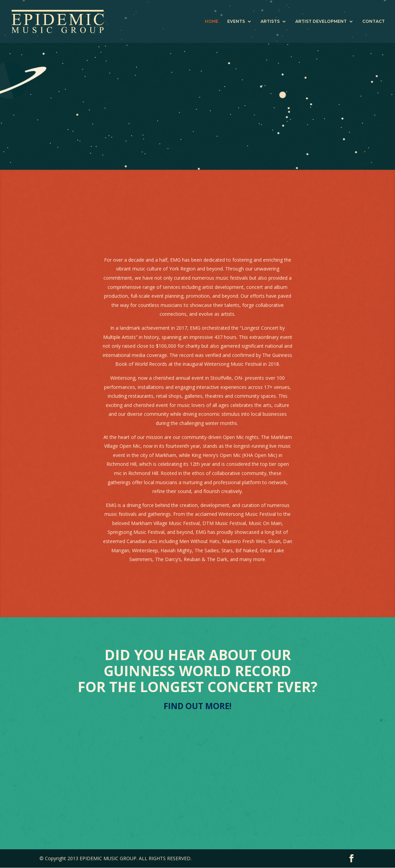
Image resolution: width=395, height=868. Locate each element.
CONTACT (374, 21)
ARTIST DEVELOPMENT (321, 21)
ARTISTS (270, 21)
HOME (212, 21)
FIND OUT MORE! (198, 706)
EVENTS (236, 21)
